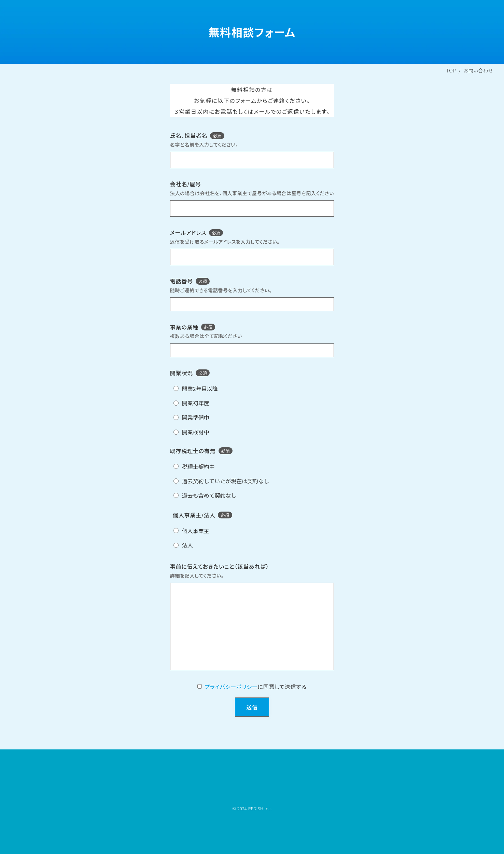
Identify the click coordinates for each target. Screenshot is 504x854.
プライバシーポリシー (231, 687)
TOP (451, 70)
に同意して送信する (282, 687)
